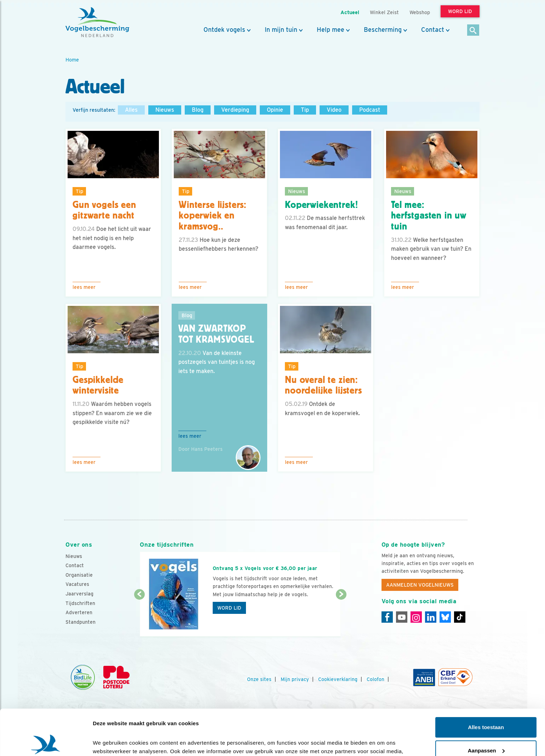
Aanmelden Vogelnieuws (420, 585)
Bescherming (383, 30)
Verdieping (235, 110)
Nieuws (165, 110)
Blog (198, 110)
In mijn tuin (281, 30)
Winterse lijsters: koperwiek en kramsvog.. (213, 216)
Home (72, 60)
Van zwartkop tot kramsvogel (216, 334)
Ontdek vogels (224, 30)
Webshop (420, 12)
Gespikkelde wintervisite (98, 385)
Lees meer (84, 287)
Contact (433, 30)
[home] (97, 22)
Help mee (331, 30)
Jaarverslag (79, 594)
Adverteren (79, 612)
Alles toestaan (486, 682)
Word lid (229, 608)
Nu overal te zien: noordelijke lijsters (323, 385)
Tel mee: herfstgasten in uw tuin (429, 216)
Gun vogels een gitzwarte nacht (104, 210)
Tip (305, 110)
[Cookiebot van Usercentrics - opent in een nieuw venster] (46, 742)
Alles (131, 110)
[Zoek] (473, 31)
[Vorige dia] (139, 616)
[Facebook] (387, 617)
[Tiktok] (460, 617)
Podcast (370, 110)
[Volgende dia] (341, 616)
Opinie (275, 110)
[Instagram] (416, 617)
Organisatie (79, 575)
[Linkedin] (431, 617)
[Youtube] (402, 617)
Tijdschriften (80, 603)
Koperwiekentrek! (321, 205)
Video (334, 110)
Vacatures (77, 584)
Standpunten (81, 622)
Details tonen (110, 742)
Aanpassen (486, 705)
